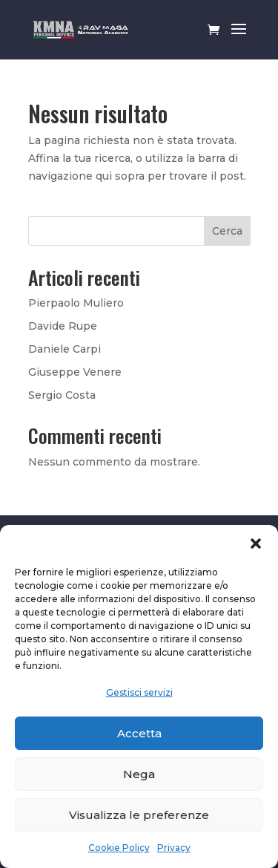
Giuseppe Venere (75, 372)
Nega (139, 774)
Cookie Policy (119, 848)
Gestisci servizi (139, 692)
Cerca (227, 231)
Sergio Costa (62, 395)
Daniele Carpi (64, 349)
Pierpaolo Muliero (76, 303)
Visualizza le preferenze (139, 815)
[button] (256, 544)
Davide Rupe (63, 326)
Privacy (174, 848)
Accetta (139, 733)
